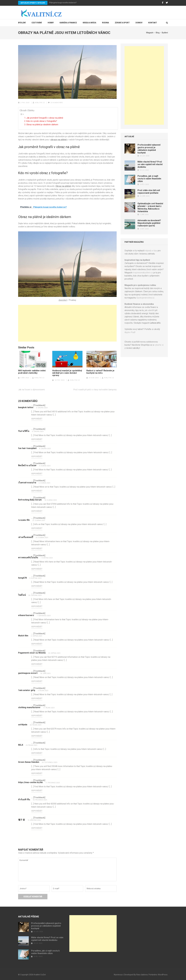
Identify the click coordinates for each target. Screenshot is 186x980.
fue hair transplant (27, 448)
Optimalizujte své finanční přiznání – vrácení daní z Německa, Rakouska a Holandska (150, 207)
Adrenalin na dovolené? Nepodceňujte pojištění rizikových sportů (149, 223)
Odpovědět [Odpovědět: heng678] (37, 586)
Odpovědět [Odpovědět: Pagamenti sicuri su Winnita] (37, 664)
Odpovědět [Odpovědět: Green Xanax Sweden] (37, 773)
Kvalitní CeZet (40, 975)
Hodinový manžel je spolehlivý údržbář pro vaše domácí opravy (67, 373)
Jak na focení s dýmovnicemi (31, 390)
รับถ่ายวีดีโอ (24, 431)
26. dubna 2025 (42, 537)
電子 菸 (22, 820)
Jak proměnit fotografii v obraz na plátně (45, 118)
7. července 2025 (44, 616)
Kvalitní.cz (40, 103)
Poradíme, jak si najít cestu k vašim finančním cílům (149, 179)
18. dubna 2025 (51, 500)
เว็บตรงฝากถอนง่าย (27, 483)
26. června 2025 (35, 595)
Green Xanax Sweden (29, 762)
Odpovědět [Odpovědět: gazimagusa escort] (37, 681)
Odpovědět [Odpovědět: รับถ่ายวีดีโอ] (37, 439)
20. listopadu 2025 (50, 762)
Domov (139, 23)
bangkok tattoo (26, 407)
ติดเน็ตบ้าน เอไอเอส (27, 465)
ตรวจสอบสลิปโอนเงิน (28, 558)
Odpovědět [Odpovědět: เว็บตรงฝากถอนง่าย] (37, 491)
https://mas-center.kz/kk (30, 782)
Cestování (37, 23)
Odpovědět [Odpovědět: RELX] (37, 753)
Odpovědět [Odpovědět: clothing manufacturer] (37, 716)
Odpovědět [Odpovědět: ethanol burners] (37, 627)
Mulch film (23, 636)
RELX (21, 745)
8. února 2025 (45, 449)
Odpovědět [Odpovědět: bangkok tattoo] (37, 419)
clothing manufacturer (29, 707)
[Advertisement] (67, 323)
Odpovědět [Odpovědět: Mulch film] (37, 644)
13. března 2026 (34, 820)
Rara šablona (142, 975)
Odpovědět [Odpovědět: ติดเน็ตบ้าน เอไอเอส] (37, 474)
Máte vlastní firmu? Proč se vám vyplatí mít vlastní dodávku (150, 164)
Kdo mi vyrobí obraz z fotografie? (42, 121)
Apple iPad (130, 332)
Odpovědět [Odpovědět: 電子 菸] (37, 828)
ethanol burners (26, 615)
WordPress (163, 975)
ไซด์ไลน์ (22, 595)
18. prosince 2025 (40, 800)
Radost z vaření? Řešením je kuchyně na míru (100, 372)
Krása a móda (89, 23)
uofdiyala (23, 725)
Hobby (51, 23)
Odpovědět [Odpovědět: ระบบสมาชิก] (37, 528)
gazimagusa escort (28, 673)
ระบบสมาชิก (24, 520)
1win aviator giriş (27, 690)
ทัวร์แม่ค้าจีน (24, 800)
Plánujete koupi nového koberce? (63, 3)
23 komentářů (57, 103)
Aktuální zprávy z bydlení (33, 3)
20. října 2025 (36, 725)
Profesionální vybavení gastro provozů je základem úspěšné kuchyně (149, 149)
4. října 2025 (43, 691)
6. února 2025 (38, 431)
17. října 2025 (49, 708)
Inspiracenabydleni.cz (143, 273)
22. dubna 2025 (39, 520)
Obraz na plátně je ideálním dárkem (42, 125)
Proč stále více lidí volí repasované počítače (149, 192)
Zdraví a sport (122, 23)
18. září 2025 (45, 673)
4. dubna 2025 (45, 466)
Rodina (105, 23)
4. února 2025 (42, 408)
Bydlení (22, 23)
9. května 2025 (35, 578)
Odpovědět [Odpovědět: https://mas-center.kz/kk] (37, 791)
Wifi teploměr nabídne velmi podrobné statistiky (32, 372)
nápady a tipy (151, 251)
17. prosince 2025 (53, 783)
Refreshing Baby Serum (30, 500)
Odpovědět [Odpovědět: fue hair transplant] (37, 456)
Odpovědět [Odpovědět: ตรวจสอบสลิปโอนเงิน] (37, 569)
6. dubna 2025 (44, 483)
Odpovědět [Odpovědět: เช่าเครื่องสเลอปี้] (37, 549)
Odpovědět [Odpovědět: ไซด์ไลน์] (37, 606)
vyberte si (159, 345)
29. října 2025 (31, 745)
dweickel (63, 300)
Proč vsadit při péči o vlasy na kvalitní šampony (95, 390)
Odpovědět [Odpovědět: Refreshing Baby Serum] (37, 511)
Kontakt (153, 23)
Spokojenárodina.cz (145, 298)
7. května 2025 (47, 558)
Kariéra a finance (68, 23)
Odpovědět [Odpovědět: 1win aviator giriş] (37, 698)
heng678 (22, 578)
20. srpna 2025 (54, 653)
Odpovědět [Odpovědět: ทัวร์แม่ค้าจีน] (37, 811)
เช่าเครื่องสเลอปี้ (26, 537)
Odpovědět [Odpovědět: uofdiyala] (37, 736)
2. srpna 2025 (36, 636)
